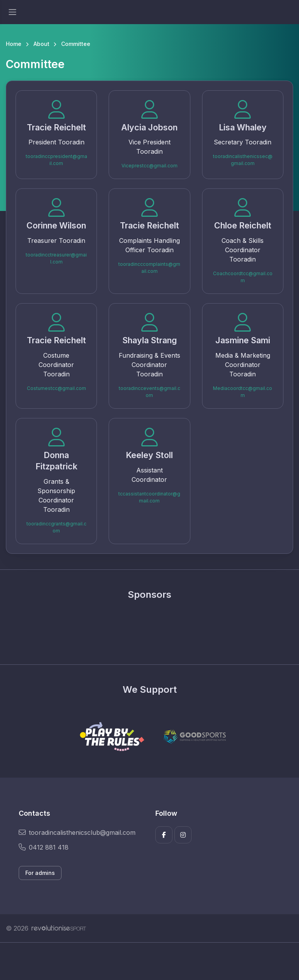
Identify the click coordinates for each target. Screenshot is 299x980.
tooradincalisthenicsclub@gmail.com (77, 832)
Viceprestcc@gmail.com (149, 166)
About (41, 44)
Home (14, 44)
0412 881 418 (44, 847)
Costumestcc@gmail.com (56, 388)
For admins (40, 873)
